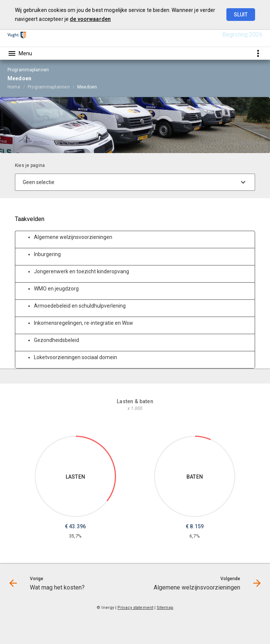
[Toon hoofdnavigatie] (20, 53)
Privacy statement (135, 608)
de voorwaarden (90, 19)
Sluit (241, 15)
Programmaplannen (49, 87)
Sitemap (165, 608)
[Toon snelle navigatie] (258, 53)
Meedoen (87, 87)
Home (14, 87)
